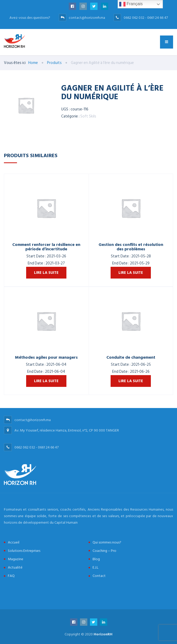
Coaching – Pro (104, 551)
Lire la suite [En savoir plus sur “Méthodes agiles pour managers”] (46, 381)
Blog (96, 559)
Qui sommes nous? (107, 542)
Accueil (14, 542)
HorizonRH (103, 634)
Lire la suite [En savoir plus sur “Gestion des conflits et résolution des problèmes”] (131, 273)
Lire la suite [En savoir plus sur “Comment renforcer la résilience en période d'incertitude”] (46, 273)
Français (131, 4)
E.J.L (95, 567)
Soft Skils (88, 116)
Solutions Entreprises (24, 551)
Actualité (15, 567)
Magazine (16, 559)
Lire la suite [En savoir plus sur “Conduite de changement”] (131, 381)
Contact (99, 576)
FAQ (11, 576)
